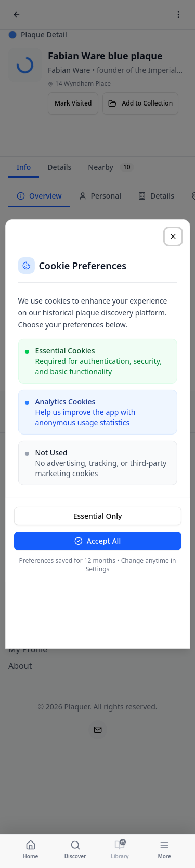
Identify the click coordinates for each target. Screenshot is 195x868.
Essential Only (98, 516)
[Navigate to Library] (120, 849)
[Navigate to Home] (31, 849)
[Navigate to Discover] (75, 849)
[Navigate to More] (164, 849)
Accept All (97, 541)
